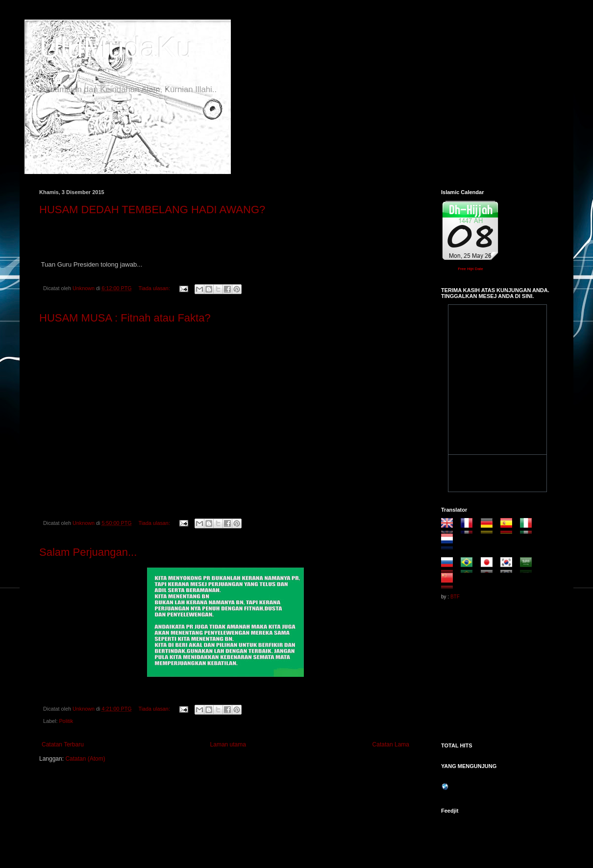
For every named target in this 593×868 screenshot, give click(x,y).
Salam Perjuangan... (88, 552)
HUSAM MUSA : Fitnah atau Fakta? (125, 318)
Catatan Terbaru (63, 744)
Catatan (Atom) (85, 759)
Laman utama (228, 744)
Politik (66, 721)
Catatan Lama (391, 744)
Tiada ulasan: (155, 288)
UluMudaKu (116, 47)
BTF (455, 597)
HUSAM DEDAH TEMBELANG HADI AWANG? (152, 210)
